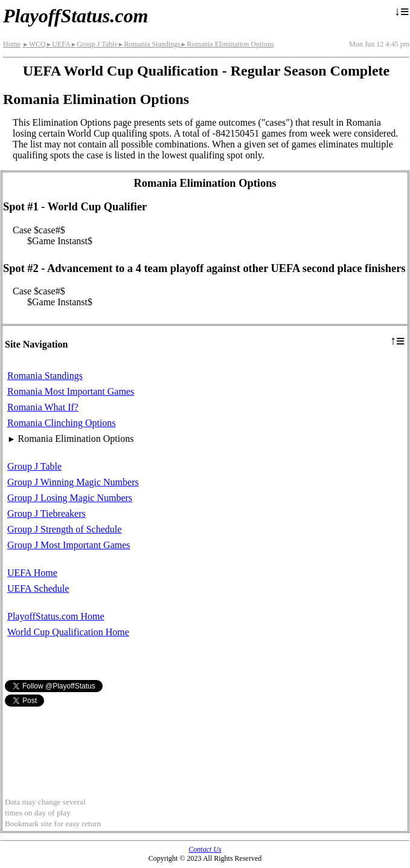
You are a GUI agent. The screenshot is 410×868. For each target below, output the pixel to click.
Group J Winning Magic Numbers (73, 482)
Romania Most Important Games (71, 391)
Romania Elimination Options (227, 44)
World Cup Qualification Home (68, 632)
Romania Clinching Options (62, 423)
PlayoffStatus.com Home (56, 616)
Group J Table (94, 44)
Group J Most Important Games (69, 545)
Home (12, 44)
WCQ (34, 44)
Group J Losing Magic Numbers (70, 498)
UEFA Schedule (38, 588)
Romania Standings (149, 44)
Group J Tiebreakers (46, 513)
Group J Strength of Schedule (64, 529)
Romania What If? (43, 407)
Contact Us (205, 849)
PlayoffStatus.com (75, 16)
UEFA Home (32, 573)
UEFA (58, 44)
